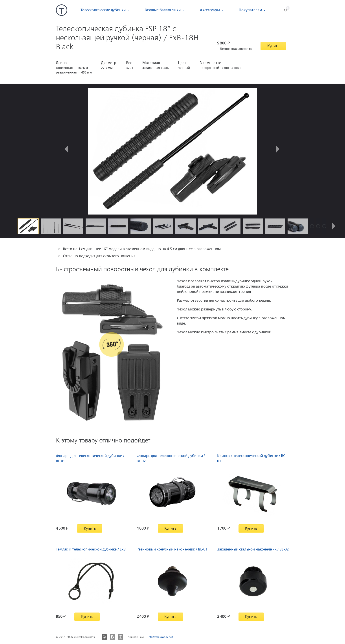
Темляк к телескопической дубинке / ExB (91, 549)
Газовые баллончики (163, 10)
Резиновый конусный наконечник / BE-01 (172, 549)
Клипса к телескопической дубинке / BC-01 (252, 458)
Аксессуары (210, 10)
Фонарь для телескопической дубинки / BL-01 (90, 458)
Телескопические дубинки (103, 10)
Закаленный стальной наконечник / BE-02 (253, 549)
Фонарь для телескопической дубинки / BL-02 (171, 458)
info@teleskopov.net (160, 637)
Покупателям (250, 10)
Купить (273, 46)
